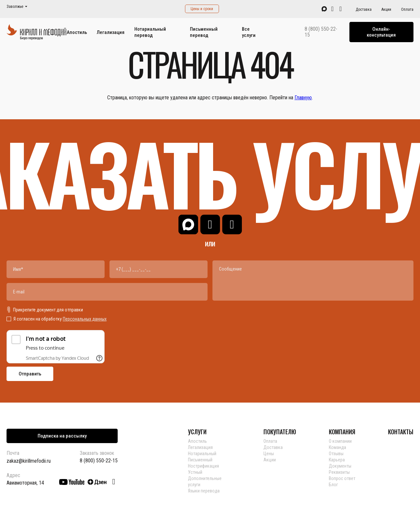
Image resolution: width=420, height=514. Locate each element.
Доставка (364, 9)
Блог (333, 485)
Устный (195, 472)
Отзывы (336, 454)
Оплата (407, 9)
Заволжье (15, 7)
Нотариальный (202, 454)
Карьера (337, 460)
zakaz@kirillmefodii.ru (29, 461)
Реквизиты (339, 472)
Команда (337, 447)
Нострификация (203, 466)
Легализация (111, 32)
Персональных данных (85, 319)
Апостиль (77, 32)
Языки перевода (204, 491)
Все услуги (249, 32)
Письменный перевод (204, 32)
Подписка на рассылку (62, 436)
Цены (269, 454)
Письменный (200, 460)
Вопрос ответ (342, 478)
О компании (340, 441)
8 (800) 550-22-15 (321, 32)
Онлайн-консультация (381, 32)
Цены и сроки (202, 9)
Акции (386, 9)
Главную (303, 98)
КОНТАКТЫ (401, 432)
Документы (340, 466)
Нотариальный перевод (150, 32)
